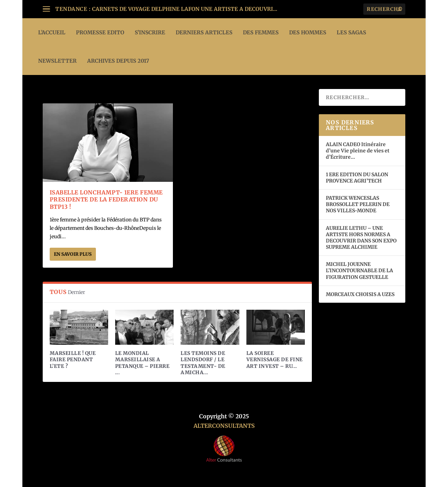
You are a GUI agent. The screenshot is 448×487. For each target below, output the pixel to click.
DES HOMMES (308, 32)
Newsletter (57, 61)
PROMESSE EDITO (100, 32)
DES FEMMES (261, 32)
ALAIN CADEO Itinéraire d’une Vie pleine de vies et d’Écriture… (358, 151)
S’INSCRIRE (150, 32)
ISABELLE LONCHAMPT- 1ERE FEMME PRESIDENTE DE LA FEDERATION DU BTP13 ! (106, 200)
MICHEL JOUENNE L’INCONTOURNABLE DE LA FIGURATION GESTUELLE (359, 270)
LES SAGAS (351, 32)
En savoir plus (73, 254)
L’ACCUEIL (52, 32)
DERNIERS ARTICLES (204, 32)
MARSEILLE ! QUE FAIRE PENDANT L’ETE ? (73, 359)
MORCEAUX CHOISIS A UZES (360, 294)
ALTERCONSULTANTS (224, 426)
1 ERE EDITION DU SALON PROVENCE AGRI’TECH (357, 178)
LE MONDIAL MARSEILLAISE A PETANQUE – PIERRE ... (142, 363)
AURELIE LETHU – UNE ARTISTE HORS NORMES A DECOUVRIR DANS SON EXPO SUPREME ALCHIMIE (361, 238)
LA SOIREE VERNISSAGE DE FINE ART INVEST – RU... (275, 359)
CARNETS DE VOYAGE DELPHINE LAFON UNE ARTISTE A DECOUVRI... (185, 9)
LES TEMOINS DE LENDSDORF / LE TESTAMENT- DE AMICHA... (203, 363)
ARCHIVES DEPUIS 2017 (118, 61)
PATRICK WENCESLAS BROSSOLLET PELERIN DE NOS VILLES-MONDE (358, 204)
